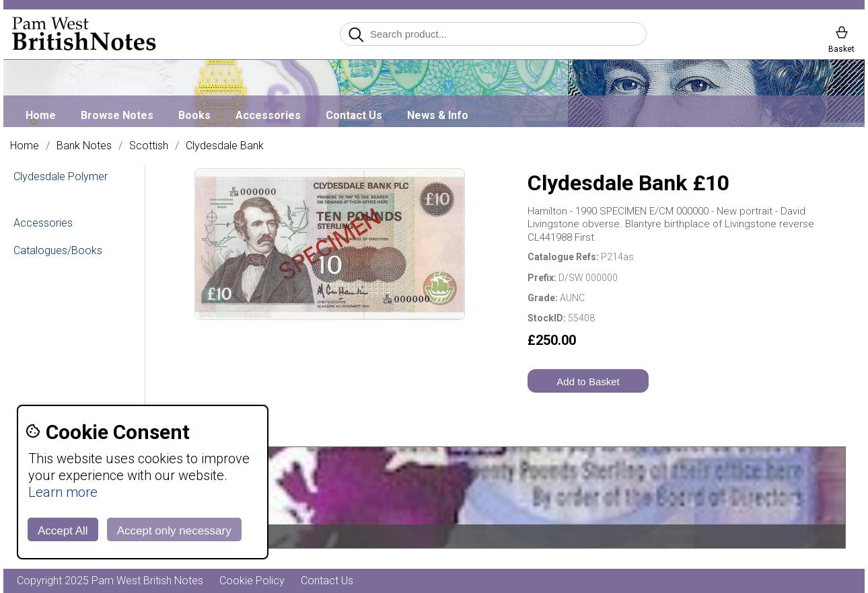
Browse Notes (117, 115)
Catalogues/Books (58, 250)
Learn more (63, 492)
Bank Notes (84, 146)
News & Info (438, 115)
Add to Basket (588, 382)
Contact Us (354, 115)
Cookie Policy (252, 581)
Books (194, 115)
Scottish (149, 146)
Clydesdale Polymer (61, 176)
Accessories (268, 115)
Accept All (63, 531)
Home (41, 115)
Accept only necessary (174, 531)
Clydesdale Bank (225, 146)
